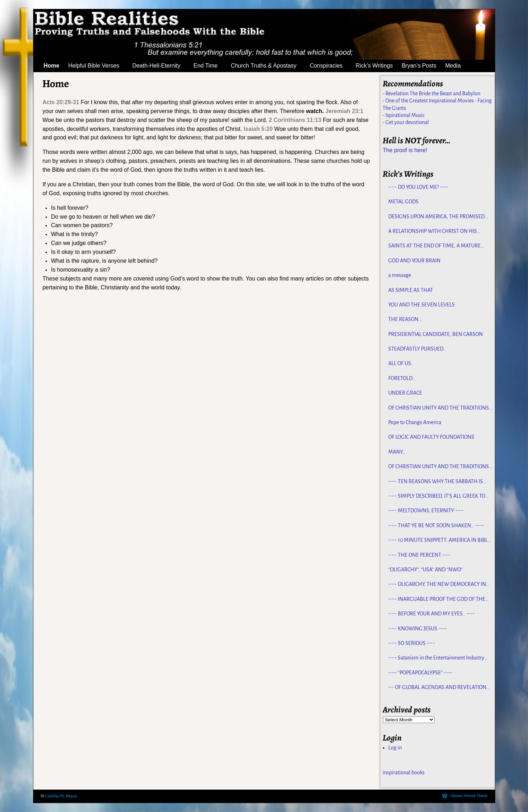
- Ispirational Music (404, 115)
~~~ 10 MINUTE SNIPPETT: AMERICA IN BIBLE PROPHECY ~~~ (439, 540)
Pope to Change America (415, 422)
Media (457, 66)
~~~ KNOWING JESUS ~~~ (418, 629)
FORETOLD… (402, 378)
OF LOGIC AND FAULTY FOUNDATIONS (431, 437)
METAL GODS (403, 202)
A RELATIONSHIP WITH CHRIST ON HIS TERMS (433, 231)
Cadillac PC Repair (61, 796)
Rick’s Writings (374, 66)
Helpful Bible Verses (98, 66)
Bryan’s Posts (419, 66)
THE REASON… (405, 319)
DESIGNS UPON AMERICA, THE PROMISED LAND (436, 217)
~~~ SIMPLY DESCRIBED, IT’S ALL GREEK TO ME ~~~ (437, 496)
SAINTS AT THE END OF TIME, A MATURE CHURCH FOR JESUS (434, 246)
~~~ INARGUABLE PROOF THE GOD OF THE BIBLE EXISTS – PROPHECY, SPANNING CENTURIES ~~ (437, 599)
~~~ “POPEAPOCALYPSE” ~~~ (420, 673)
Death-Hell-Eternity (161, 66)
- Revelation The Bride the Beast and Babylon (431, 94)
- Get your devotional (406, 122)
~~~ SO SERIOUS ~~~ (412, 643)
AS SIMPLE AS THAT (411, 290)
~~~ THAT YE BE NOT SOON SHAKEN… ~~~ (436, 525)
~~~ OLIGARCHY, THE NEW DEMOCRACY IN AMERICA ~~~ (437, 584)
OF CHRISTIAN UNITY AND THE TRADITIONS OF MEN (439, 408)
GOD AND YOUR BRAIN (414, 261)
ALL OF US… (401, 363)
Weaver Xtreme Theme (469, 796)
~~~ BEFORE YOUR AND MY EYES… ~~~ (432, 614)
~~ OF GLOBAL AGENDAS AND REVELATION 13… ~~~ (437, 688)
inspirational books (404, 773)
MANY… (397, 452)
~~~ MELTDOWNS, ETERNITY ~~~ (426, 511)
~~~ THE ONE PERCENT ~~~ (420, 555)
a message (400, 275)
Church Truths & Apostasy (268, 66)
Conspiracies (330, 66)
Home (52, 66)
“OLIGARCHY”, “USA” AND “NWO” (425, 570)
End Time (210, 66)
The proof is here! (405, 150)
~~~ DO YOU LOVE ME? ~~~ (418, 187)
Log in (395, 748)
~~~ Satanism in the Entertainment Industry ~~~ (436, 658)
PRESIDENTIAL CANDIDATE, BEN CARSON (436, 334)
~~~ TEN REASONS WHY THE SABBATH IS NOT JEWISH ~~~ (436, 482)
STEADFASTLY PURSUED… (417, 349)
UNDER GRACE (405, 393)
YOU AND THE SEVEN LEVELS (422, 305)
